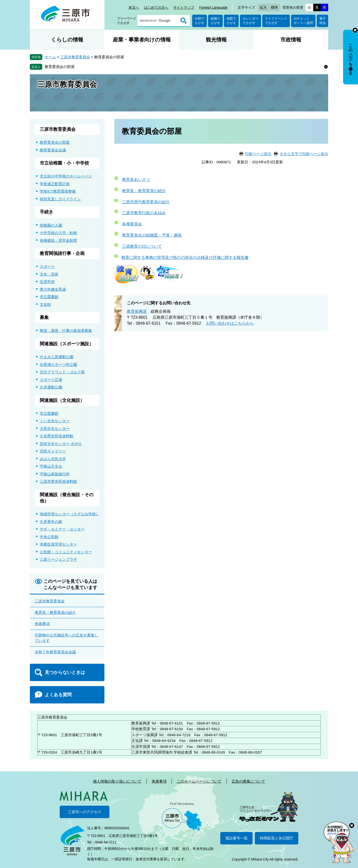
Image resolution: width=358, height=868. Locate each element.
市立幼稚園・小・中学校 (64, 163)
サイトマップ (184, 7)
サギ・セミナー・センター (62, 529)
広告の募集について (248, 781)
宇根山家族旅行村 (55, 474)
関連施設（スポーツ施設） (67, 344)
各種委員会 (132, 224)
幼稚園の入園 (51, 225)
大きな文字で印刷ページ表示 (304, 154)
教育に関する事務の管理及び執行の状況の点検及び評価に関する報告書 (185, 258)
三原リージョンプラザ (58, 559)
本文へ (134, 7)
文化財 (45, 304)
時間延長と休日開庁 (277, 838)
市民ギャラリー (53, 451)
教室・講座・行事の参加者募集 (66, 330)
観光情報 (216, 40)
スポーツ (47, 266)
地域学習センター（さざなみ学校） (70, 514)
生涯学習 (47, 282)
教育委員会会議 (53, 150)
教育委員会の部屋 (60, 67)
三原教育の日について (142, 246)
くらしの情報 (67, 40)
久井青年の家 (51, 522)
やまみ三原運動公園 (57, 357)
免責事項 (42, 624)
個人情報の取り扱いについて (117, 781)
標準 (274, 7)
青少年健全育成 (53, 289)
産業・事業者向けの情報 (142, 40)
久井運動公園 (51, 387)
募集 (44, 317)
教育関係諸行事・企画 (62, 253)
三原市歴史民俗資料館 (58, 481)
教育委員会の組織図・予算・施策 (152, 235)
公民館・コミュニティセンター (66, 552)
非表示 (355, 30)
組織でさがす (215, 21)
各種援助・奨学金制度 (58, 240)
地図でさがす (231, 21)
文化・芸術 (49, 274)
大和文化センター (55, 429)
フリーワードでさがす (127, 21)
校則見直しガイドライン (60, 199)
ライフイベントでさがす (276, 21)
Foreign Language (213, 7)
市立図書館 (49, 297)
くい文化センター (55, 421)
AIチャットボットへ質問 (303, 21)
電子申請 (322, 21)
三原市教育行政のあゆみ (144, 213)
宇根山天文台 (51, 466)
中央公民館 (49, 537)
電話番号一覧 (236, 838)
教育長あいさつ (136, 180)
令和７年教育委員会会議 (55, 652)
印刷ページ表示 (258, 154)
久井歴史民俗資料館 (57, 436)
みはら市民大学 (53, 459)
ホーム (50, 57)
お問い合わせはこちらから (230, 323)
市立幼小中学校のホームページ (66, 176)
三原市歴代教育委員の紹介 (146, 202)
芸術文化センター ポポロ (61, 444)
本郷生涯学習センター (58, 544)
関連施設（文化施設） (62, 400)
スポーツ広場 (51, 380)
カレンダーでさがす (250, 21)
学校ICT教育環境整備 (58, 191)
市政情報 (291, 40)
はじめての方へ (156, 7)
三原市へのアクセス (85, 812)
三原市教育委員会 (75, 57)
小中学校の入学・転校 (58, 233)
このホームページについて (199, 781)
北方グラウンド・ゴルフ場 (62, 372)
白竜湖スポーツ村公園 (58, 365)
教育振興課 (137, 311)
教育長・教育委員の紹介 (144, 191)
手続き (46, 212)
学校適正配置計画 (55, 184)
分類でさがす (200, 21)
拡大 (263, 7)
